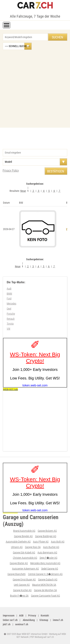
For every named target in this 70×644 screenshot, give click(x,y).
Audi (9, 289)
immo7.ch (58, 620)
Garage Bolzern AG (47, 531)
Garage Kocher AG (22, 590)
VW (8, 329)
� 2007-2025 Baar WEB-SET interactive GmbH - (26, 634)
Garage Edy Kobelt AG (24, 553)
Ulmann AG (17, 547)
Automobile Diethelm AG (18, 542)
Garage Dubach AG (48, 580)
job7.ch (7, 624)
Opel (9, 309)
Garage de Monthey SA (45, 590)
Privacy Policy (11, 171)
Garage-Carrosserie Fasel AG (45, 596)
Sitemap (44, 620)
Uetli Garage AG (22, 585)
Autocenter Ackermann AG (25, 569)
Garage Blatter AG (19, 563)
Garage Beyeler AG (23, 536)
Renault (11, 319)
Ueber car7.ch (10, 620)
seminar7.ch (22, 624)
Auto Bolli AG (58, 542)
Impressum (9, 616)
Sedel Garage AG (50, 569)
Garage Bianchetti (17, 574)
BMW (9, 294)
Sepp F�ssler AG (48, 558)
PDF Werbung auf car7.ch (42, 637)
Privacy (32, 616)
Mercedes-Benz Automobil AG (45, 563)
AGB (21, 616)
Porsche (11, 314)
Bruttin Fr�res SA (19, 596)
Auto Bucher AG (51, 547)
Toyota (10, 324)
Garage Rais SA (33, 547)
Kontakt (45, 616)
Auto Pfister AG (41, 542)
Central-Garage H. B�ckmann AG (45, 574)
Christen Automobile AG (25, 558)
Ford (9, 298)
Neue (23, 191)
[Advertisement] (35, 87)
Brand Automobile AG (24, 531)
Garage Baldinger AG (46, 536)
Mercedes (11, 304)
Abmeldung (28, 620)
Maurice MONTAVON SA (44, 585)
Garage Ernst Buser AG (24, 580)
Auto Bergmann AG (47, 553)
